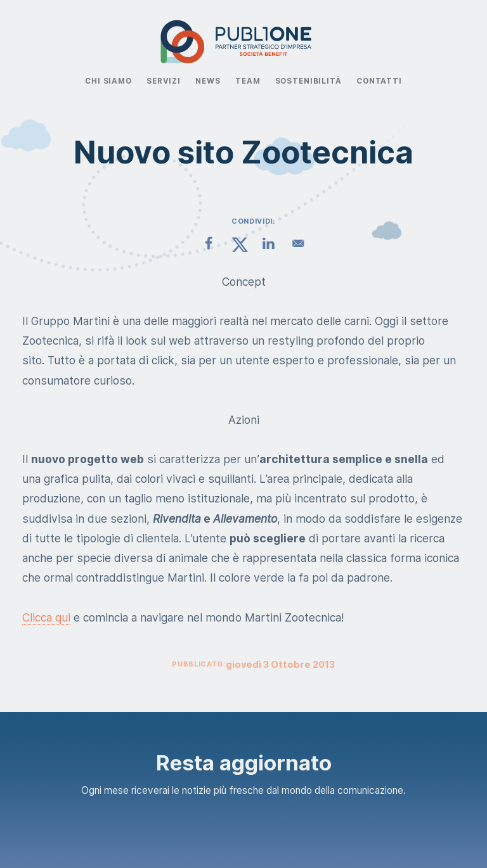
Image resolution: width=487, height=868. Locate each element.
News (208, 81)
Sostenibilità (308, 81)
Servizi (164, 81)
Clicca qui (46, 617)
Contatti (379, 81)
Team (248, 81)
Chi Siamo (108, 81)
